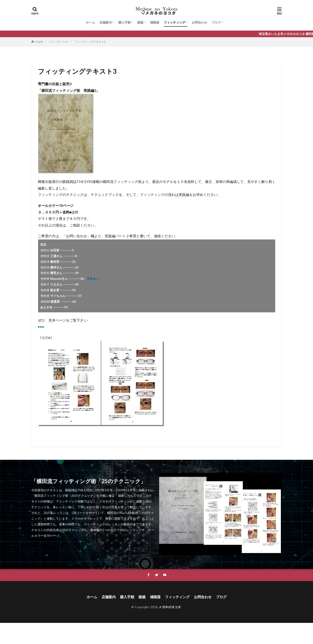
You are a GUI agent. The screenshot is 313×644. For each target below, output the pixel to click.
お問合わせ (200, 22)
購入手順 (124, 22)
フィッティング (174, 22)
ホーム (90, 22)
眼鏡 (140, 22)
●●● (41, 327)
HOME (39, 42)
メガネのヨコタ (170, 607)
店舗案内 (106, 22)
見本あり (93, 279)
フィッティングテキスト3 (90, 42)
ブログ (216, 22)
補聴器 (155, 22)
